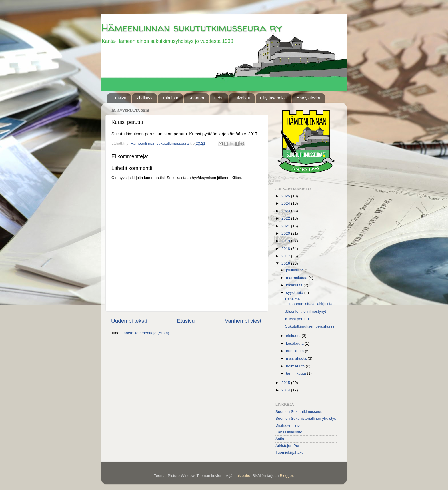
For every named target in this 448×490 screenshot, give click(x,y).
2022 (286, 218)
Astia (280, 439)
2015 (286, 383)
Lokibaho (242, 476)
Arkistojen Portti (289, 446)
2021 (286, 226)
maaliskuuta (297, 358)
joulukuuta (295, 270)
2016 (286, 263)
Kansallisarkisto (289, 432)
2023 (286, 211)
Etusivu (119, 98)
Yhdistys (144, 98)
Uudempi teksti (129, 321)
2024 (286, 203)
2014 (286, 390)
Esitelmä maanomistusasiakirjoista (309, 301)
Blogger (286, 476)
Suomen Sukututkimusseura (300, 412)
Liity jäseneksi (273, 98)
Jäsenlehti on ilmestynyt (306, 311)
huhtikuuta (295, 351)
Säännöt (196, 98)
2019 (286, 241)
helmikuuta (296, 366)
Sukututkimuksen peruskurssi (310, 326)
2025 (286, 196)
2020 (286, 233)
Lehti (219, 98)
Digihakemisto (288, 425)
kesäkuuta (295, 343)
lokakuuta (295, 285)
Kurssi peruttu (297, 319)
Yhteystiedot (308, 98)
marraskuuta (297, 278)
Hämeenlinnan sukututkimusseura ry (191, 28)
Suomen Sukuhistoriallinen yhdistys (306, 418)
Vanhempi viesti (244, 321)
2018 (286, 249)
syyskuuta (295, 293)
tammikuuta (297, 373)
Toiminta (170, 98)
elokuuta (294, 336)
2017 (286, 256)
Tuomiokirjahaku (290, 452)
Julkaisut (242, 98)
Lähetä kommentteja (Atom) (145, 333)
